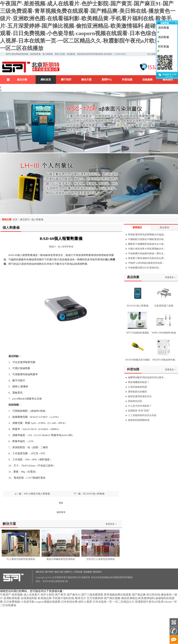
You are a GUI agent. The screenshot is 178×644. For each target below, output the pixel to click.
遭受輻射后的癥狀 (137, 392)
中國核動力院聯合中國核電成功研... (147, 239)
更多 (61, 503)
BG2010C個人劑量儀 (94, 494)
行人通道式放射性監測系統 (21, 559)
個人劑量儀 (37, 220)
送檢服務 (147, 80)
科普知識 (127, 80)
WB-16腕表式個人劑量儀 (37, 494)
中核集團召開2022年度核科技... (144, 268)
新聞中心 (107, 80)
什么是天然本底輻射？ (140, 406)
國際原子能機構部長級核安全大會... (147, 244)
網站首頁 (46, 80)
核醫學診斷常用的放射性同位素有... (147, 377)
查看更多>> (111, 524)
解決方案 (86, 80)
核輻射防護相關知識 (139, 420)
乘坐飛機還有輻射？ (139, 382)
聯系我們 (168, 80)
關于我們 (66, 80)
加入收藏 (151, 54)
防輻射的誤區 (135, 401)
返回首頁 (61, 512)
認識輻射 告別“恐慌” (139, 411)
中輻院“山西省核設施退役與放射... (146, 263)
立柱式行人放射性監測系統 (101, 559)
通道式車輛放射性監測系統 (61, 559)
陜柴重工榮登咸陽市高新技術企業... (147, 258)
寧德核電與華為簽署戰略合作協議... (147, 235)
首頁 (15, 220)
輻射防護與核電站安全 (140, 396)
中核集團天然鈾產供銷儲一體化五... (147, 253)
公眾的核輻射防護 (137, 387)
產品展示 (25, 220)
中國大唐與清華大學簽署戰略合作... (147, 249)
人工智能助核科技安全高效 (142, 415)
